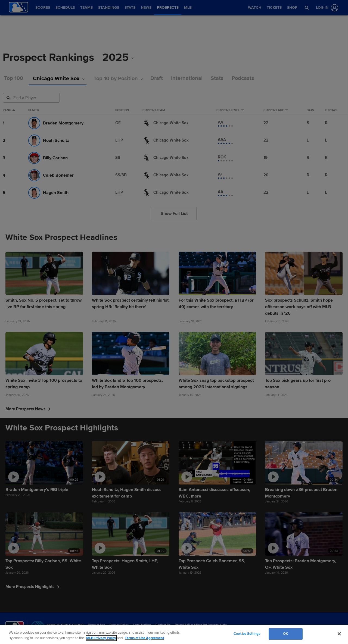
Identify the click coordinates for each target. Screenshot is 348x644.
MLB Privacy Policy (101, 638)
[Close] (339, 634)
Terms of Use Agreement (144, 638)
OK (285, 634)
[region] (174, 634)
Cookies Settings (247, 634)
